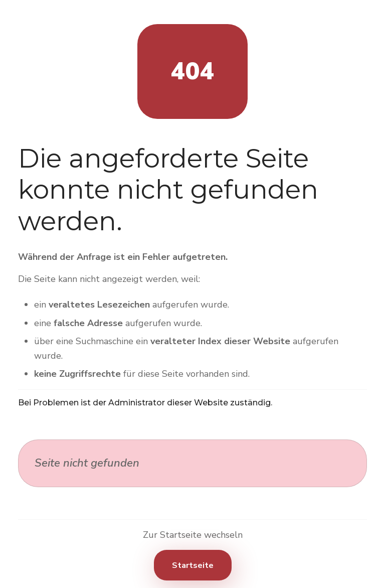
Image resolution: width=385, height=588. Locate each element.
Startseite (193, 565)
